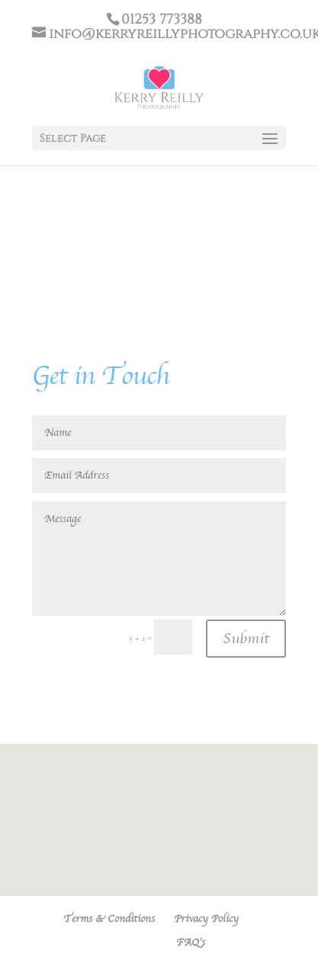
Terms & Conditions (109, 919)
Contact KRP (127, 943)
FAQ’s (191, 943)
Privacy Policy (206, 919)
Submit (246, 639)
